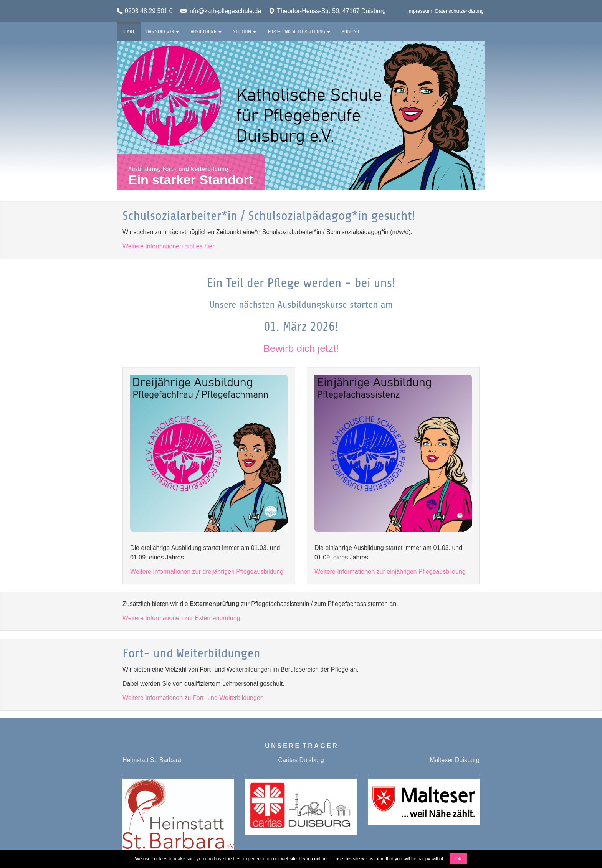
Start (129, 28)
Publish (351, 28)
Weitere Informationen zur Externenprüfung (181, 618)
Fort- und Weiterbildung (299, 28)
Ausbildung (206, 28)
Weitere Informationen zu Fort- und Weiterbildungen (193, 698)
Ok (458, 859)
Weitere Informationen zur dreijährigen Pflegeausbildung (207, 572)
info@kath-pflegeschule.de (221, 11)
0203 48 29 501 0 (145, 11)
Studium (245, 28)
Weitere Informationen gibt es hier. (169, 246)
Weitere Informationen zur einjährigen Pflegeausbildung (390, 572)
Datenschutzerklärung (460, 11)
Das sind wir (163, 28)
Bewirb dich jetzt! (301, 348)
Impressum (420, 11)
